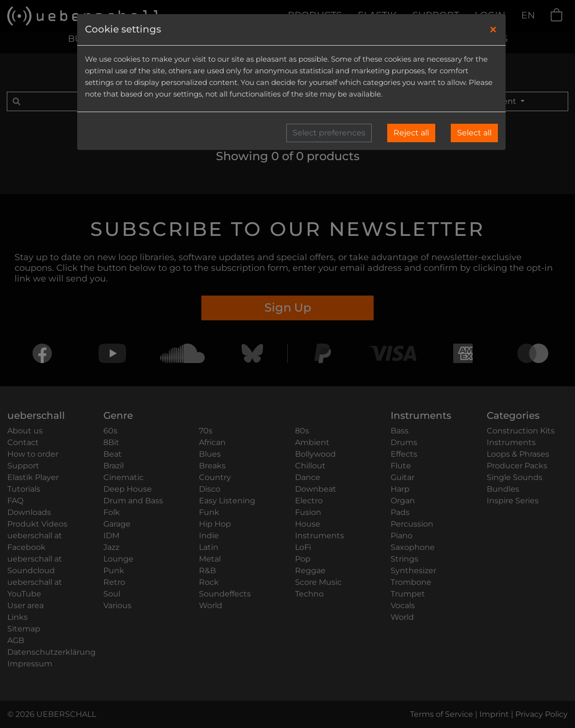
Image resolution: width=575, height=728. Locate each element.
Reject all (411, 133)
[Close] (493, 30)
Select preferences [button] (329, 133)
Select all (474, 133)
